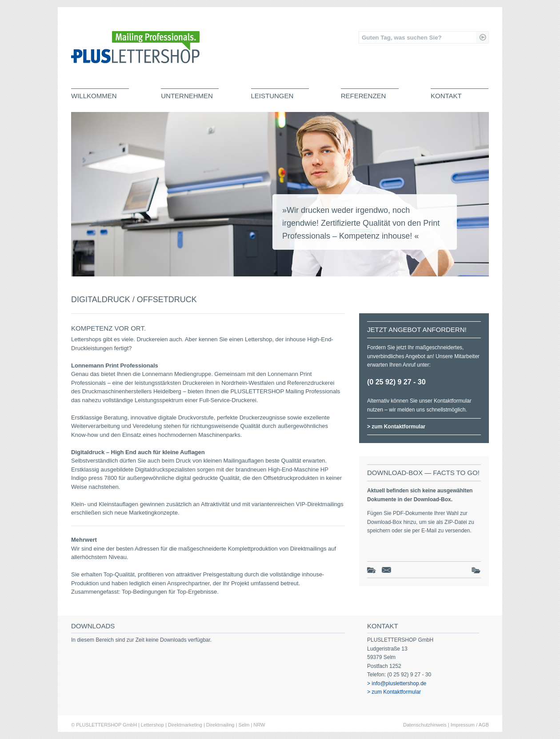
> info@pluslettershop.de (397, 683)
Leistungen (272, 96)
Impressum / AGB (470, 725)
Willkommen (94, 96)
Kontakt (446, 96)
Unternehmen (187, 96)
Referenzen (364, 96)
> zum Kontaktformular (396, 427)
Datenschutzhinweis (425, 725)
